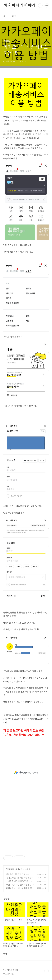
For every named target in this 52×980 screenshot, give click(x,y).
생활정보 (10, 869)
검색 (40, 6)
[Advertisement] (26, 772)
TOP (46, 971)
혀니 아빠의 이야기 (19, 6)
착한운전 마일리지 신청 (16, 874)
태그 (14, 16)
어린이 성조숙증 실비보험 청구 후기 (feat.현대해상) (20, 886)
